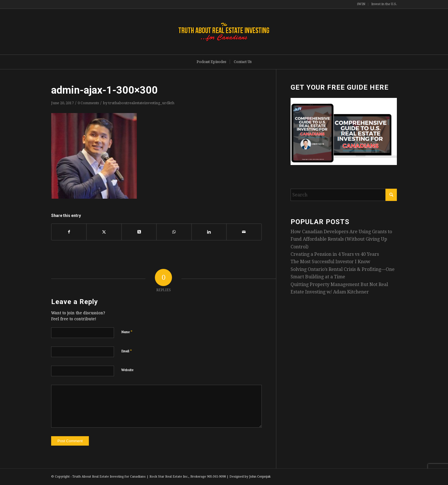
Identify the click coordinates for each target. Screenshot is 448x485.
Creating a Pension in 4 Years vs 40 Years (335, 254)
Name (127, 332)
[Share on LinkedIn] (209, 232)
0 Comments (88, 103)
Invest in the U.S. (384, 4)
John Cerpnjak (260, 477)
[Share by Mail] (244, 232)
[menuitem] (361, 4)
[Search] (344, 195)
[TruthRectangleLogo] (224, 32)
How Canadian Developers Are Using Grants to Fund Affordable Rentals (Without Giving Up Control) (341, 239)
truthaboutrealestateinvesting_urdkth (141, 103)
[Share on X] (104, 232)
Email (127, 351)
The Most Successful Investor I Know (330, 262)
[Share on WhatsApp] (174, 232)
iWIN (361, 4)
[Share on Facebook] (69, 232)
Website (127, 370)
